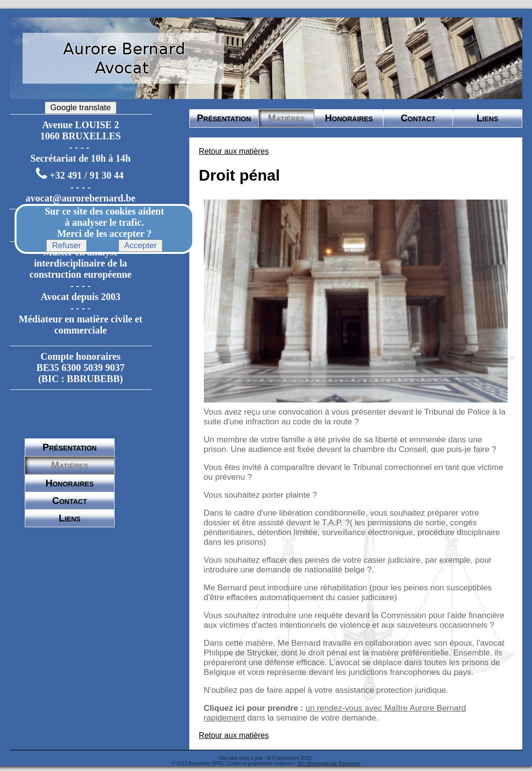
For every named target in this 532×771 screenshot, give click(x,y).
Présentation (70, 447)
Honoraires (70, 483)
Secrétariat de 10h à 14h (81, 158)
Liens (70, 518)
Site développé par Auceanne (329, 763)
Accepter (141, 245)
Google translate (81, 108)
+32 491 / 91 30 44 (86, 176)
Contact (70, 501)
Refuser (66, 245)
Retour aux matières (234, 151)
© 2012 (180, 763)
